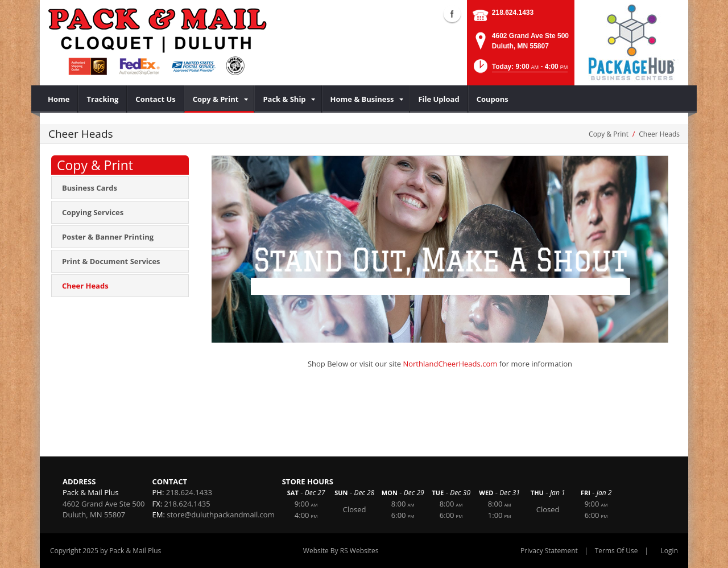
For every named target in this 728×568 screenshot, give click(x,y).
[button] (520, 70)
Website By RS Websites (341, 551)
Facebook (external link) (452, 14)
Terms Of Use (617, 551)
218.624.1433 (513, 13)
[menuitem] (59, 99)
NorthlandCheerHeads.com (450, 364)
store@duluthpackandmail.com (220, 515)
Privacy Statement (549, 551)
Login (669, 551)
